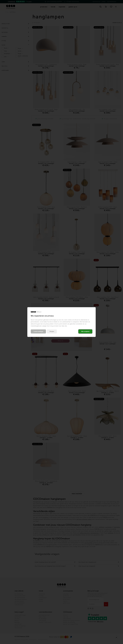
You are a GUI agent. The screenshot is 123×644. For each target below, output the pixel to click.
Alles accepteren (85, 331)
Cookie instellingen (38, 331)
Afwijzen (52, 331)
